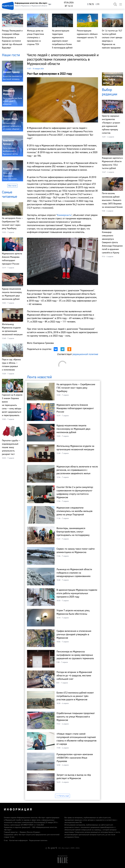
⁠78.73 (91, 4)
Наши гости (11, 55)
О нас (6, 841)
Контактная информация (18, 841)
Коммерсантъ (64, 215)
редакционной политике (85, 354)
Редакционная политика (38, 841)
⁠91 (98, 4)
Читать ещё (62, 796)
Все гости (12, 186)
